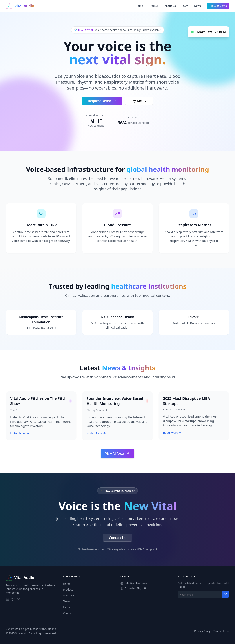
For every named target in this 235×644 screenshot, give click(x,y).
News (197, 6)
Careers (68, 613)
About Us (170, 6)
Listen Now (20, 433)
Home (139, 6)
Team (185, 6)
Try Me (139, 101)
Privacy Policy (202, 631)
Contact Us (117, 538)
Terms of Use (221, 631)
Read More (172, 433)
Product (154, 6)
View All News (117, 453)
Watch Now (96, 433)
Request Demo (218, 6)
